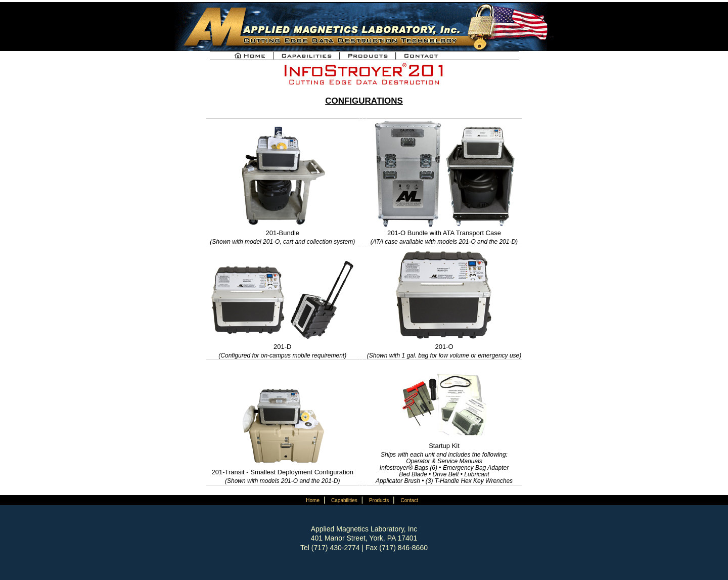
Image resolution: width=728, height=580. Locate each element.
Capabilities (344, 500)
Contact (409, 500)
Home (313, 500)
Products (379, 500)
